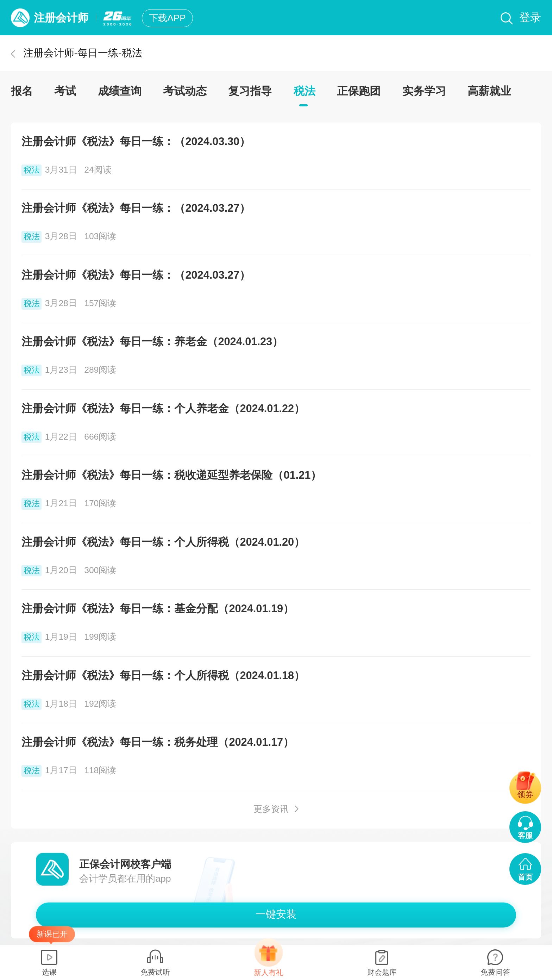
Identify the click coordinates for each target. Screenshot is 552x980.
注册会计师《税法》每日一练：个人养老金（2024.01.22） (163, 408)
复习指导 (250, 91)
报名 (22, 91)
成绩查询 (120, 91)
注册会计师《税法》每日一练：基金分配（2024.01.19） (158, 609)
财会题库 (382, 972)
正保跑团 (359, 91)
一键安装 (276, 914)
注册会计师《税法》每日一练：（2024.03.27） (136, 208)
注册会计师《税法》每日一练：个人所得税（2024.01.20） (163, 542)
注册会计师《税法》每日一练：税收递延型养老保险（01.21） (171, 475)
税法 (132, 53)
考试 (65, 91)
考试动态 (185, 91)
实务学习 (424, 91)
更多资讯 (271, 809)
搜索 (507, 18)
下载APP (167, 18)
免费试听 (155, 972)
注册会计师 (61, 18)
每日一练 (98, 53)
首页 (525, 877)
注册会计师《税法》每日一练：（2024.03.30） (136, 141)
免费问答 (495, 972)
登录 (530, 17)
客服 (525, 835)
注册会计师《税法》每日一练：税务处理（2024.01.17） (158, 742)
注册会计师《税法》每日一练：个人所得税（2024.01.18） (163, 675)
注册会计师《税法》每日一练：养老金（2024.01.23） (152, 342)
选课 (49, 972)
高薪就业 (489, 91)
